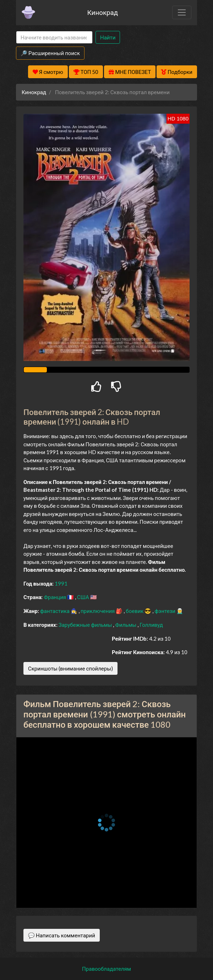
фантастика (55, 611)
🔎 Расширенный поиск (50, 53)
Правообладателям (106, 969)
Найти (108, 37)
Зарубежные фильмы (86, 625)
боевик (135, 611)
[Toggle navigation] (182, 12)
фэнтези (165, 611)
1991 (61, 583)
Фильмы (126, 625)
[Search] (54, 37)
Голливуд (151, 625)
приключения (98, 611)
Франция (55, 597)
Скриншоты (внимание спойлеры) (70, 668)
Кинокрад (103, 12)
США (84, 597)
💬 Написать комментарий (62, 935)
